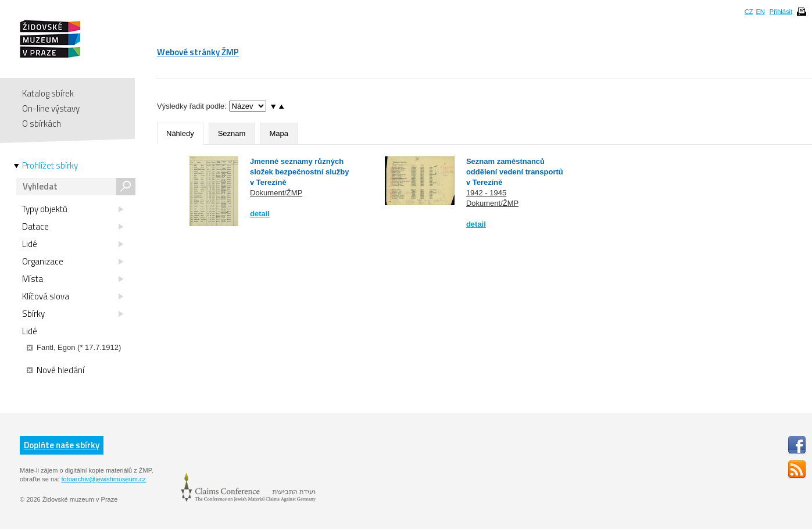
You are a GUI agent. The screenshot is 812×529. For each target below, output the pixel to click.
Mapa (279, 133)
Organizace (73, 262)
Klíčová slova (73, 296)
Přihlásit (781, 12)
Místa (73, 279)
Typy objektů (73, 209)
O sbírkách (42, 124)
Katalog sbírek (48, 93)
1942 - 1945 (486, 193)
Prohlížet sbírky (50, 166)
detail (260, 214)
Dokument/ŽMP (276, 193)
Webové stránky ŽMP (198, 52)
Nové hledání (56, 370)
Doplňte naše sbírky (62, 445)
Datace (73, 227)
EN (760, 12)
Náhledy (180, 133)
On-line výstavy (51, 108)
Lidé (73, 244)
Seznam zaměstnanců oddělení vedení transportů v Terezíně (515, 172)
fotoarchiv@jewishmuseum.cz (103, 479)
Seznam (232, 133)
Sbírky (73, 314)
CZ (749, 12)
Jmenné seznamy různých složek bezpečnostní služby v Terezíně (300, 172)
